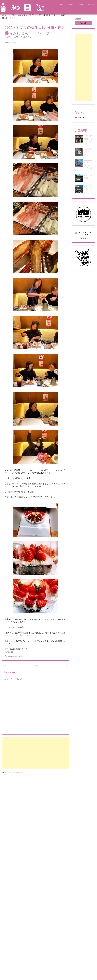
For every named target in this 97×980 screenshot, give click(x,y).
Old (67, 665)
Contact (91, 5)
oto (22, 656)
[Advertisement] (35, 753)
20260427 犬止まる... (88, 152)
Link (81, 5)
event (14, 656)
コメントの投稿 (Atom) (16, 773)
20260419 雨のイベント (88, 189)
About (72, 5)
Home (61, 5)
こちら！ (15, 18)
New (4, 665)
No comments (14, 43)
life (18, 656)
